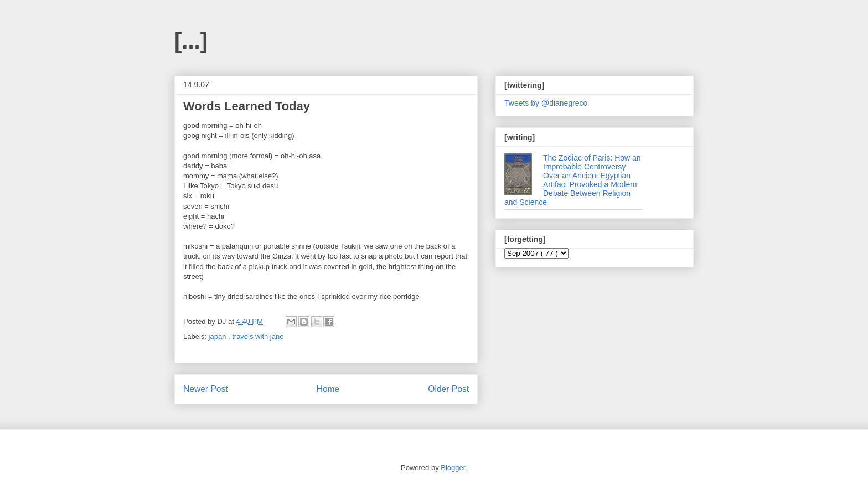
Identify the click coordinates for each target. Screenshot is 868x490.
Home (328, 389)
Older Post (448, 389)
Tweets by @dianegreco (546, 103)
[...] (191, 41)
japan (218, 336)
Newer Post (206, 389)
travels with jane (258, 336)
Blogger (453, 468)
